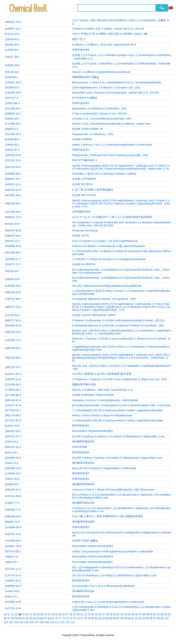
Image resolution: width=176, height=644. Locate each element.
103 (16, 622)
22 (49, 614)
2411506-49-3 (13, 134)
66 (42, 618)
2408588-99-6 (13, 246)
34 (93, 614)
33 (89, 614)
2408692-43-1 (13, 114)
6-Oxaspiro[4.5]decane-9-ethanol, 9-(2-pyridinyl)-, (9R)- (104, 299)
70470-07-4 (11, 98)
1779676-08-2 (13, 390)
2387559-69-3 (13, 253)
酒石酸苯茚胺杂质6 (83, 484)
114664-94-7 (12, 50)
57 (9, 618)
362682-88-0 (12, 45)
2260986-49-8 (13, 458)
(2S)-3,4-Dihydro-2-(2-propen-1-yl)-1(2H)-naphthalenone (105, 241)
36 (100, 614)
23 (53, 614)
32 (85, 614)
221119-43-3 (12, 315)
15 (23, 614)
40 (115, 614)
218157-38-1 (12, 57)
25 (60, 614)
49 (147, 614)
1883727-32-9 (13, 307)
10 (5, 614)
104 (21, 622)
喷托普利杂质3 (81, 473)
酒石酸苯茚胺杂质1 (83, 441)
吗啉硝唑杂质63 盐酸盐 (86, 77)
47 (140, 614)
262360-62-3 (12, 88)
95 (147, 618)
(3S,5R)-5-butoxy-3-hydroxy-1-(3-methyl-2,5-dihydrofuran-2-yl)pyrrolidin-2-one (117, 458)
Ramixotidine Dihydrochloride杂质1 (92, 562)
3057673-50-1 (13, 551)
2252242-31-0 (13, 160)
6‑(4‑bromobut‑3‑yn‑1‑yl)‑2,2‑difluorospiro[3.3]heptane (103, 586)
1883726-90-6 (13, 167)
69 (53, 618)
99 (162, 618)
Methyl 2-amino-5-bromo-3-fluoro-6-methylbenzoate (102, 415)
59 (16, 618)
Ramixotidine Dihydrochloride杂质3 (92, 556)
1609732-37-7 (13, 436)
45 (133, 614)
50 (151, 614)
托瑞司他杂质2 (81, 103)
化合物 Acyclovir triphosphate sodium (94, 315)
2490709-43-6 (13, 190)
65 (38, 618)
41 (118, 614)
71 (60, 618)
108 (42, 622)
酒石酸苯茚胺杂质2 (83, 463)
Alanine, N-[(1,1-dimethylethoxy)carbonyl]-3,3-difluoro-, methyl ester (111, 124)
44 (129, 614)
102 (11, 622)
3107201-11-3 (13, 569)
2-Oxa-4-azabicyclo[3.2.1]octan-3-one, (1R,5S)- (100, 114)
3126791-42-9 (13, 534)
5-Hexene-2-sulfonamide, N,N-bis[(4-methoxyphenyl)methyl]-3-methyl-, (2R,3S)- (119, 320)
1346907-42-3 (13, 581)
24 (56, 614)
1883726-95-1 (13, 203)
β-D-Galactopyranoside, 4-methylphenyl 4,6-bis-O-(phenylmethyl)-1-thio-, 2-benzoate (121, 405)
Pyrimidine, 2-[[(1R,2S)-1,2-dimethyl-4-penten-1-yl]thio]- (104, 174)
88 (122, 618)
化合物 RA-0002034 (84, 264)
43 (125, 614)
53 (162, 614)
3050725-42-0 (13, 447)
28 (71, 614)
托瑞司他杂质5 (81, 50)
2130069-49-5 (13, 286)
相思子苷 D (79, 39)
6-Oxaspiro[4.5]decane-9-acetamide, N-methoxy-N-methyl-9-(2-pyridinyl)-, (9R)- (118, 325)
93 (140, 618)
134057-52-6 (12, 479)
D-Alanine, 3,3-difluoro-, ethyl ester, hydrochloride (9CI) (104, 45)
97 (155, 618)
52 (158, 614)
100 (166, 618)
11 (9, 614)
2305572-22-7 (13, 264)
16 (27, 614)
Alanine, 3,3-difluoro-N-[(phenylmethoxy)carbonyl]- (101, 72)
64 (34, 618)
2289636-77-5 (13, 510)
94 (144, 618)
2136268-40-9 (13, 93)
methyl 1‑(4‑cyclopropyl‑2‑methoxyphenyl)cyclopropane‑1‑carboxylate (113, 551)
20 (42, 614)
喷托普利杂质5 (81, 596)
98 (158, 618)
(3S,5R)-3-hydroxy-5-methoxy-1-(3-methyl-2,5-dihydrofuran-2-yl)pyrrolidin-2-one (119, 436)
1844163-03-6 (13, 155)
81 (96, 618)
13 (16, 614)
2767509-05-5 (13, 541)
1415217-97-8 (13, 405)
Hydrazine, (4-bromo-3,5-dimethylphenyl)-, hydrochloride (105, 400)
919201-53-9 (12, 426)
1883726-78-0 (13, 332)
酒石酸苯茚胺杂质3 (83, 503)
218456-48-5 (12, 65)
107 (37, 622)
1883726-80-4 (13, 348)
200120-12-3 (12, 241)
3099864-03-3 (13, 586)
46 (136, 614)
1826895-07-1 (13, 259)
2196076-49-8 (13, 236)
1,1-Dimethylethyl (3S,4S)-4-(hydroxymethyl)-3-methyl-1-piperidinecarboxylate (117, 410)
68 (49, 618)
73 (67, 618)
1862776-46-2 (13, 415)
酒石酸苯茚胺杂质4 (83, 591)
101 (6, 622)
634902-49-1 (12, 119)
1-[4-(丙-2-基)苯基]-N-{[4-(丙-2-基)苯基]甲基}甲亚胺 (102, 374)
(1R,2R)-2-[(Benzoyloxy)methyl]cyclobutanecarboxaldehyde (107, 286)
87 (118, 618)
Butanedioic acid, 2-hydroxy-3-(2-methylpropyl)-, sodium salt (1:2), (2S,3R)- (116, 93)
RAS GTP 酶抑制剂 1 (85, 160)
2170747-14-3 (13, 575)
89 (125, 618)
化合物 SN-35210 (82, 184)
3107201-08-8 (13, 496)
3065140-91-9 (13, 400)
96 (151, 618)
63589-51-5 (11, 129)
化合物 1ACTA (81, 236)
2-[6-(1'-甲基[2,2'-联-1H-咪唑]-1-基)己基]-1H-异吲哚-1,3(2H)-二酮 (110, 34)
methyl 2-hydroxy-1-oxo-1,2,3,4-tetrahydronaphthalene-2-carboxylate (112, 145)
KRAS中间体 (80, 447)
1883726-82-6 (13, 292)
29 (75, 614)
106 (31, 622)
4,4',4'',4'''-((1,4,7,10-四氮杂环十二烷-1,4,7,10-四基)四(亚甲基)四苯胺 (112, 217)
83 (104, 618)
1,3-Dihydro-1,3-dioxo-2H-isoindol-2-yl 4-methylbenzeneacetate (109, 259)
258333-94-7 (12, 271)
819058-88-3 (12, 139)
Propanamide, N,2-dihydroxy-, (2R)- (93, 134)
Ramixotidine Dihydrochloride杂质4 (92, 546)
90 (129, 618)
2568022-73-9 (13, 217)
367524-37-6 (12, 224)
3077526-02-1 (13, 410)
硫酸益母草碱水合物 (84, 384)
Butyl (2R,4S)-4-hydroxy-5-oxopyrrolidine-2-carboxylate (104, 468)
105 (26, 622)
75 (75, 618)
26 (64, 614)
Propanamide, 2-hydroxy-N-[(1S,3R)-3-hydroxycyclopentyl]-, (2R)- (110, 155)
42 (122, 614)
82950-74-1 (11, 597)
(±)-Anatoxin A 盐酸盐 (85, 98)
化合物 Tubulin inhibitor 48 (87, 129)
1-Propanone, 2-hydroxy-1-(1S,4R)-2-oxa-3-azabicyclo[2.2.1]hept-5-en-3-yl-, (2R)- (120, 379)
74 (71, 618)
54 (166, 614)
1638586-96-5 (13, 174)
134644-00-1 (12, 145)
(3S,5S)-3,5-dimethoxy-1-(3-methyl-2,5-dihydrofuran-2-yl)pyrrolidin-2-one (114, 575)
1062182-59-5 (13, 431)
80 (93, 618)
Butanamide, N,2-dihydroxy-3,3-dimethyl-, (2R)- (100, 108)
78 (85, 618)
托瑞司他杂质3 (81, 527)
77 (82, 618)
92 (136, 618)
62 (27, 618)
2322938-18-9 (13, 602)
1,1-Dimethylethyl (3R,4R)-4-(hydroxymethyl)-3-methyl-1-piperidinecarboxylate (118, 420)
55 (169, 614)
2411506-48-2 (13, 108)
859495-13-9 (12, 522)
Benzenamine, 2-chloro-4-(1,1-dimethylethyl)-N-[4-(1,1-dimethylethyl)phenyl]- (117, 82)
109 (47, 622)
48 (144, 614)
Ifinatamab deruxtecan (85, 230)
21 (45, 614)
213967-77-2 (12, 503)
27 (67, 614)
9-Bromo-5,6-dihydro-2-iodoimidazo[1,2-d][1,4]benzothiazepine (109, 246)
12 (13, 614)
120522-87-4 (12, 150)
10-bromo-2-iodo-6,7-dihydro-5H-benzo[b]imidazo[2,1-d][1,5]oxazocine (113, 490)
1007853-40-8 (13, 195)
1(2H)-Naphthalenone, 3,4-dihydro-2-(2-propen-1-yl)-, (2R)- (106, 88)
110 (52, 622)
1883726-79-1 (13, 367)
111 (57, 622)
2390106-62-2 (13, 490)
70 (56, 618)
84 (107, 618)
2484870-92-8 (13, 230)
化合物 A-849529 (82, 139)
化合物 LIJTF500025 (84, 179)
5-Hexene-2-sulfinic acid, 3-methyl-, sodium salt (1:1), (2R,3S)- (108, 29)
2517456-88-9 (13, 395)
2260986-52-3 (13, 468)
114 (72, 622)
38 (107, 614)
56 (5, 618)
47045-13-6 (11, 463)
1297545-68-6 (13, 212)
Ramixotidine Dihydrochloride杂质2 (92, 431)
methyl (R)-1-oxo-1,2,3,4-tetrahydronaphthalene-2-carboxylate (108, 602)
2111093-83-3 (13, 384)
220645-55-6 (12, 279)
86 (115, 618)
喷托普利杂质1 (81, 426)
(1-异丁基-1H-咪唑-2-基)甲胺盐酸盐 (93, 190)
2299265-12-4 (13, 379)
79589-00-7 (11, 562)
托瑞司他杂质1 (81, 150)
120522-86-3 (12, 103)
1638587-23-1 (13, 29)
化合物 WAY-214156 (84, 195)
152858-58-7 (12, 484)
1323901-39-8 (13, 546)
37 (104, 614)
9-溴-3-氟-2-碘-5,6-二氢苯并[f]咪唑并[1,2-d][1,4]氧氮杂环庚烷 (107, 516)
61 (23, 618)
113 (67, 622)
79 (89, 618)
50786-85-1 (11, 77)
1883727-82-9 (13, 320)
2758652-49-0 (13, 82)
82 (100, 618)
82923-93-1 (11, 453)
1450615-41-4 (13, 184)
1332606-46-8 (13, 527)
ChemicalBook (29, 8)
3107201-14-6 (13, 608)
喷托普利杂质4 (81, 580)
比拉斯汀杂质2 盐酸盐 (85, 541)
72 (64, 618)
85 (111, 618)
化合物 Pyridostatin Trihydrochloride (93, 395)
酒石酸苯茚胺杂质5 (83, 522)
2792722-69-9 (13, 299)
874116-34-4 (12, 34)
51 (155, 614)
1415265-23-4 (13, 340)
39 (111, 614)
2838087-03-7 (13, 179)
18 (34, 614)
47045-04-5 (11, 442)
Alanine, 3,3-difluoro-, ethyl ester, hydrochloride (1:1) (103, 390)
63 (31, 618)
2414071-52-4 (13, 374)
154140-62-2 (12, 72)
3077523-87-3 (13, 420)
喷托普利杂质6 (81, 452)
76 (78, 618)
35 (96, 614)
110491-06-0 (12, 591)
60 (20, 618)
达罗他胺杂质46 (81, 212)
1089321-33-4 (13, 22)
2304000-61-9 (13, 325)
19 (38, 614)
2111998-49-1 (13, 124)
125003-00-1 (12, 39)
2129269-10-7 (13, 473)
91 (133, 618)
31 (82, 614)
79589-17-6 (11, 557)
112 (62, 622)
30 (78, 614)
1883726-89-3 (13, 358)
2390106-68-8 (13, 516)
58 (13, 618)
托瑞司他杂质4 (81, 479)
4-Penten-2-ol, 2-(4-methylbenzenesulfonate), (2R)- (102, 119)
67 (45, 618)
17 (31, 614)
